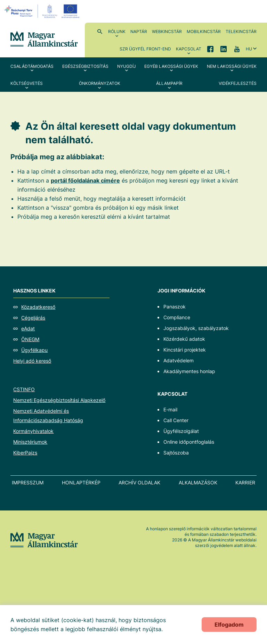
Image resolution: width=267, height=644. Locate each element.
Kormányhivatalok (33, 431)
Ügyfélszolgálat (181, 431)
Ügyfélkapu (34, 350)
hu (249, 49)
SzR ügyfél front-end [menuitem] (145, 49)
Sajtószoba (176, 453)
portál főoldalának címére (85, 180)
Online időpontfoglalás (189, 442)
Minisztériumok (30, 442)
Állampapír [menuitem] (169, 83)
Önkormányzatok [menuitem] (100, 83)
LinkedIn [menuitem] (224, 49)
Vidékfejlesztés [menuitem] (238, 83)
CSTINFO (24, 389)
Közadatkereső (38, 307)
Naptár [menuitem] (139, 31)
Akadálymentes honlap (189, 371)
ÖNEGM (30, 339)
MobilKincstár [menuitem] (204, 31)
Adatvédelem (179, 360)
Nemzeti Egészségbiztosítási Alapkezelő (59, 400)
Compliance (177, 317)
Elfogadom (229, 625)
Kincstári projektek (185, 350)
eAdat (28, 328)
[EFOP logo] (43, 11)
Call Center (176, 420)
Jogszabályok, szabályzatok (196, 328)
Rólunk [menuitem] (117, 31)
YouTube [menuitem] (237, 49)
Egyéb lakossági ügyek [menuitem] (171, 66)
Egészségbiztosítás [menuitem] (85, 66)
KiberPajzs (25, 453)
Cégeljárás (33, 318)
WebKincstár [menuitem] (167, 31)
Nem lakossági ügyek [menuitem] (232, 66)
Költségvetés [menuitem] (27, 83)
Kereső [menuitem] (100, 31)
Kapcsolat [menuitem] (189, 49)
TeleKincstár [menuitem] (241, 31)
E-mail (170, 409)
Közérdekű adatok (184, 339)
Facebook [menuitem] (210, 49)
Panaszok (175, 307)
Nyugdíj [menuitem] (127, 66)
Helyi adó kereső (32, 361)
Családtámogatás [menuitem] (32, 66)
